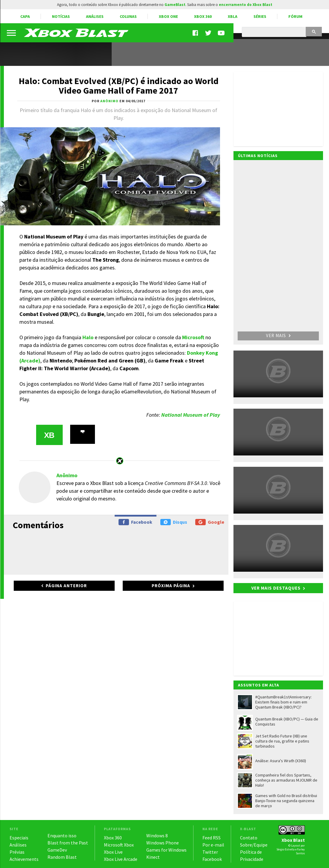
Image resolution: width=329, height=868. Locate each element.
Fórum (295, 16)
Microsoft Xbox (119, 845)
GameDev (57, 850)
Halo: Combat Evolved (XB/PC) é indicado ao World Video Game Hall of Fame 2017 (119, 86)
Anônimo (67, 475)
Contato (249, 838)
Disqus (174, 522)
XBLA (233, 16)
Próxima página (171, 586)
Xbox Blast (293, 840)
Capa (25, 16)
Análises (95, 16)
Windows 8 (157, 836)
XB (49, 435)
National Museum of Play (191, 415)
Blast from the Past (68, 843)
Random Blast (62, 857)
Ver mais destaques (276, 588)
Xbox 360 (203, 16)
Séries (260, 16)
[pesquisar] (274, 32)
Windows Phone (163, 843)
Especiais (19, 838)
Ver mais (278, 335)
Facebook (135, 522)
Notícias (61, 16)
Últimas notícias (258, 156)
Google (210, 522)
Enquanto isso (62, 836)
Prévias (17, 852)
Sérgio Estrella (286, 849)
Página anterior (66, 586)
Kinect (153, 857)
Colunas (128, 16)
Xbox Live (113, 852)
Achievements (24, 859)
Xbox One (168, 16)
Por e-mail (213, 845)
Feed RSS (212, 838)
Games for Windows (166, 850)
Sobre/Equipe (254, 845)
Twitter (210, 852)
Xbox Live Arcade (121, 859)
